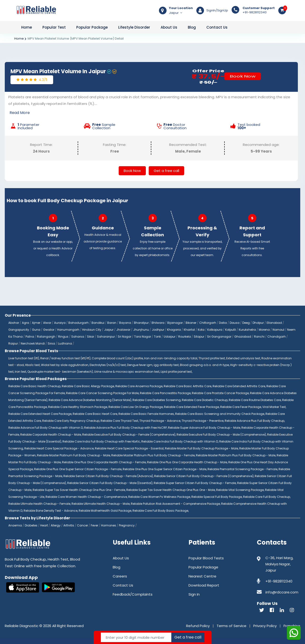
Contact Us (217, 27)
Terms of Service (231, 626)
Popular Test (54, 27)
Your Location (181, 8)
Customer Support (259, 8)
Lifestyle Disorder (134, 27)
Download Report (204, 585)
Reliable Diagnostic (22, 626)
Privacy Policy (265, 626)
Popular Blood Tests (206, 558)
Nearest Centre (202, 576)
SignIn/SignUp (217, 10)
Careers (120, 576)
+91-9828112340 (259, 10)
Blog (192, 27)
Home (27, 27)
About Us (169, 27)
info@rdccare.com (282, 592)
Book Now (243, 76)
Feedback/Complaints (133, 594)
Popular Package (92, 27)
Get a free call (166, 171)
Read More (20, 113)
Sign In (194, 594)
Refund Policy (198, 626)
